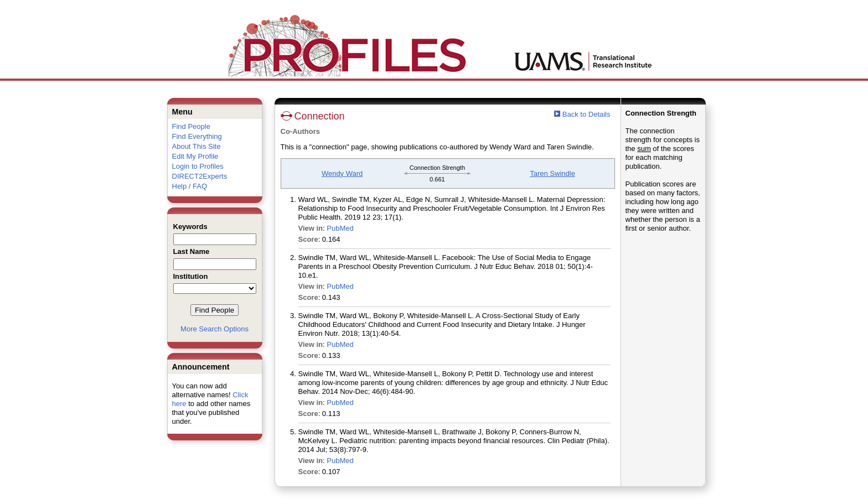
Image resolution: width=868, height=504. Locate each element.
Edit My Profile (195, 156)
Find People (191, 126)
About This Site (197, 146)
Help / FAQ (190, 186)
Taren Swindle (552, 173)
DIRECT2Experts (200, 176)
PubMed (340, 228)
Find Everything (197, 136)
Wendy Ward (342, 173)
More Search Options (215, 329)
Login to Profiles (198, 166)
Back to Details (587, 114)
